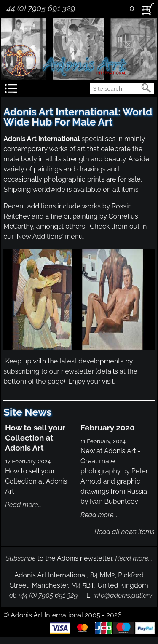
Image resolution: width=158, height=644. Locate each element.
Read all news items (124, 532)
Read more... (24, 505)
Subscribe (21, 558)
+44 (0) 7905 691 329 (39, 8)
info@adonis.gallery (123, 595)
